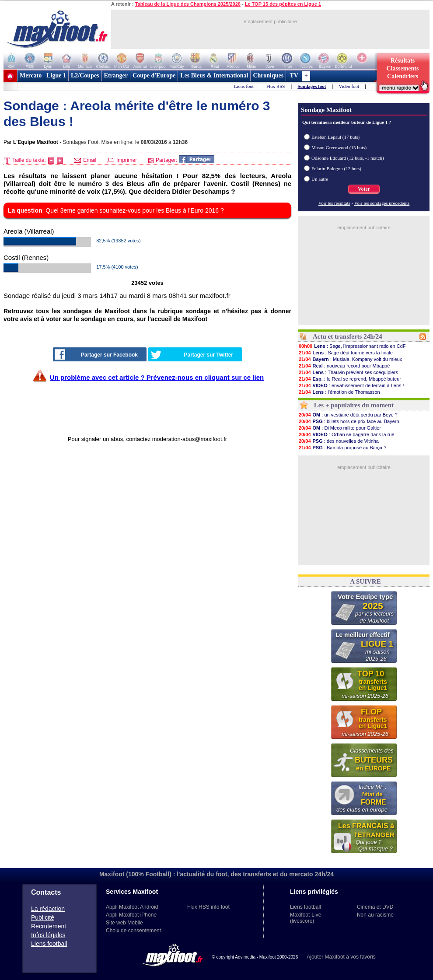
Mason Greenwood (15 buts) (339, 147)
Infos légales (48, 935)
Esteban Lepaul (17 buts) (335, 137)
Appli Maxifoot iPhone (131, 915)
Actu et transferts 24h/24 (347, 336)
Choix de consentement (133, 931)
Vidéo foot (349, 86)
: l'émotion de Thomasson (339, 392)
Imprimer (122, 160)
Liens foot (244, 86)
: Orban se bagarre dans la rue (346, 434)
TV (294, 75)
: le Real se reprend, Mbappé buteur (350, 379)
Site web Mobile (124, 923)
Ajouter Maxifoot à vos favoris (341, 957)
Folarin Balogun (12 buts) (336, 168)
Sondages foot (312, 86)
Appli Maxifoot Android (132, 907)
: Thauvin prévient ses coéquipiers (348, 372)
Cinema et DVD (375, 907)
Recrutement (49, 926)
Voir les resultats (334, 203)
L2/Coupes (85, 75)
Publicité (43, 917)
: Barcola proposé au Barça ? (342, 448)
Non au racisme (375, 915)
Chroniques (268, 75)
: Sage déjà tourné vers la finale (346, 353)
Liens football (49, 944)
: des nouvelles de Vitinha (339, 441)
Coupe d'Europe (154, 75)
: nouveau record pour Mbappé (344, 366)
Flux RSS (276, 86)
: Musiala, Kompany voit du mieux (350, 359)
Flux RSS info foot (208, 907)
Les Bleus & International (214, 75)
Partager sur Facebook (96, 354)
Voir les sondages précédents (382, 203)
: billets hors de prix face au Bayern (349, 421)
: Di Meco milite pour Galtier (340, 428)
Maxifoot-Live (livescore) (306, 918)
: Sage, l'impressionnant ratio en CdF (352, 346)
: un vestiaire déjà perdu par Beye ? (348, 415)
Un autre (320, 179)
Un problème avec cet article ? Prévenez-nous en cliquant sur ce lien (157, 377)
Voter (364, 189)
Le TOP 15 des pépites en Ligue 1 (283, 4)
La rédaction (48, 909)
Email (85, 160)
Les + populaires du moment (354, 405)
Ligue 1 (56, 75)
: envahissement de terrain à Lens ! (351, 385)
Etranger (116, 75)
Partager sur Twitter (192, 355)
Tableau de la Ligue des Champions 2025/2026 (188, 4)
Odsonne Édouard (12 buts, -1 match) (348, 158)
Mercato (31, 75)
